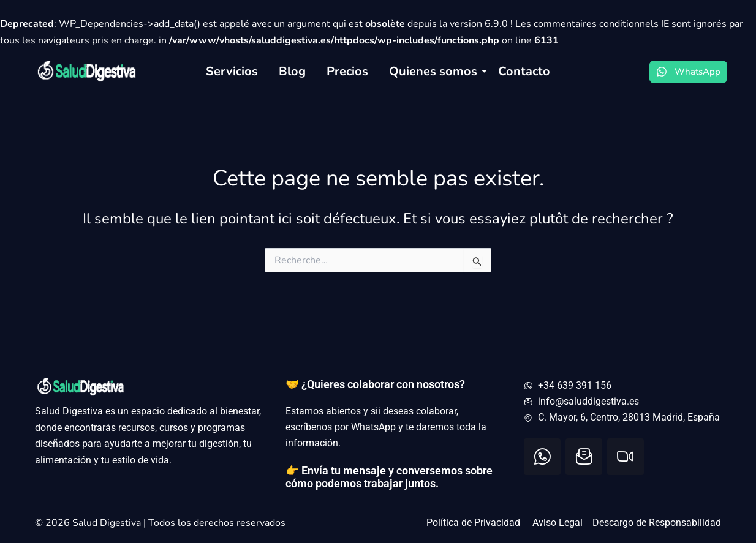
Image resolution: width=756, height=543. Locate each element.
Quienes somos (435, 71)
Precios (347, 71)
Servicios (232, 71)
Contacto (524, 71)
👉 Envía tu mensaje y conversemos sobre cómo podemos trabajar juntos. (389, 477)
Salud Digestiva (108, 523)
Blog (292, 71)
